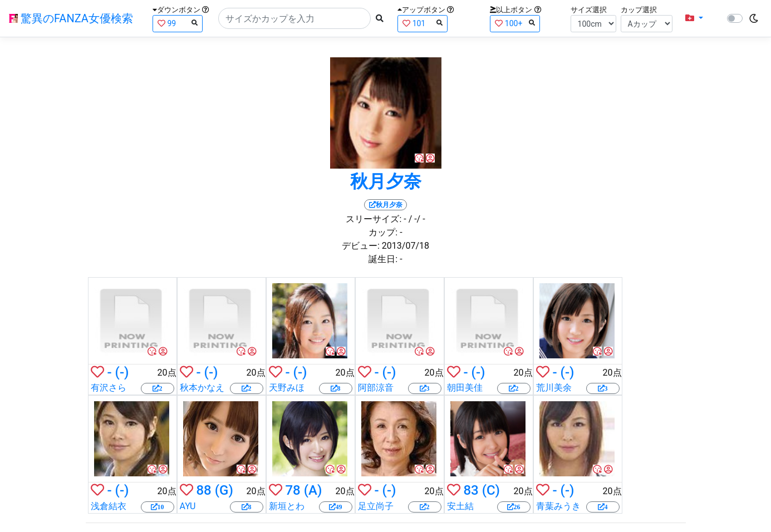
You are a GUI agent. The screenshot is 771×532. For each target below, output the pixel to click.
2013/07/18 (406, 246)
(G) (224, 490)
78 (293, 490)
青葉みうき (558, 506)
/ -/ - (417, 219)
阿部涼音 (376, 388)
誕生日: (383, 259)
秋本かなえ (202, 388)
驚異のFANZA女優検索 (71, 18)
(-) (122, 372)
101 (423, 23)
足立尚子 (376, 506)
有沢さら (109, 388)
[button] (694, 18)
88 (203, 490)
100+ (515, 23)
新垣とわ (287, 506)
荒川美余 (554, 388)
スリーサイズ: (374, 219)
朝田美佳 (465, 388)
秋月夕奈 (386, 181)
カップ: (383, 232)
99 (178, 23)
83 (471, 490)
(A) (313, 490)
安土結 (460, 506)
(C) (491, 490)
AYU (188, 506)
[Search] (294, 18)
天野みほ (287, 388)
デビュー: (361, 246)
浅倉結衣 (109, 506)
